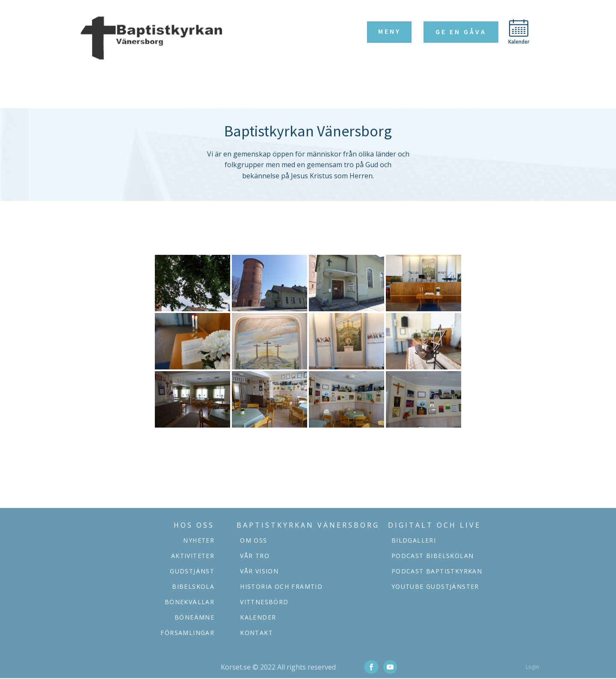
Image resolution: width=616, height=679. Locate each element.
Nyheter (199, 540)
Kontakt (256, 633)
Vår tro (255, 556)
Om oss (253, 540)
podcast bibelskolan (433, 556)
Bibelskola (193, 586)
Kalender (258, 617)
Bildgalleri (414, 540)
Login (532, 667)
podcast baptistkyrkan (437, 571)
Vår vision (259, 571)
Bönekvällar (190, 602)
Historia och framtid (281, 586)
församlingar (187, 633)
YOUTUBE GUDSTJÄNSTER (435, 586)
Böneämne (194, 617)
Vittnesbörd (264, 602)
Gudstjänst (192, 571)
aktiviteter (193, 556)
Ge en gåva (461, 32)
